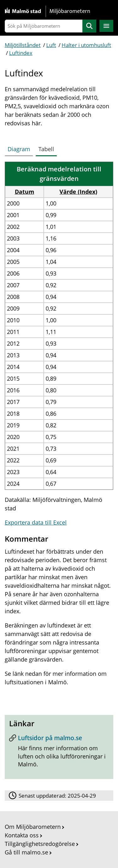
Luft (51, 45)
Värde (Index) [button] (78, 192)
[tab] (20, 148)
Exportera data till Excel (36, 522)
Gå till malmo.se (26, 852)
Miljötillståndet (23, 45)
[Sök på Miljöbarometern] (44, 26)
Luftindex (21, 53)
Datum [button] (25, 192)
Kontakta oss (22, 835)
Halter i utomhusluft (86, 45)
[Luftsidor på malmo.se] (59, 753)
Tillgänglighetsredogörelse (40, 844)
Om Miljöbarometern (33, 827)
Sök (89, 26)
